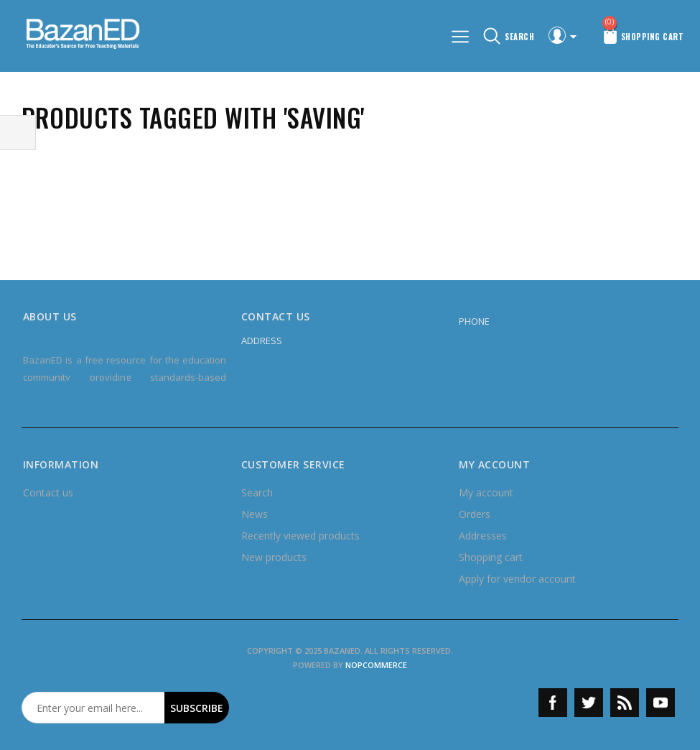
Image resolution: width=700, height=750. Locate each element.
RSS (625, 703)
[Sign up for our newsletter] (93, 708)
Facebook (553, 703)
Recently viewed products (300, 536)
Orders (475, 514)
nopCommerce (376, 665)
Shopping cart (491, 557)
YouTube (661, 703)
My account (486, 492)
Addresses (483, 536)
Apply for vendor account (517, 579)
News (255, 514)
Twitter (589, 703)
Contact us (48, 492)
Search (257, 492)
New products (274, 557)
